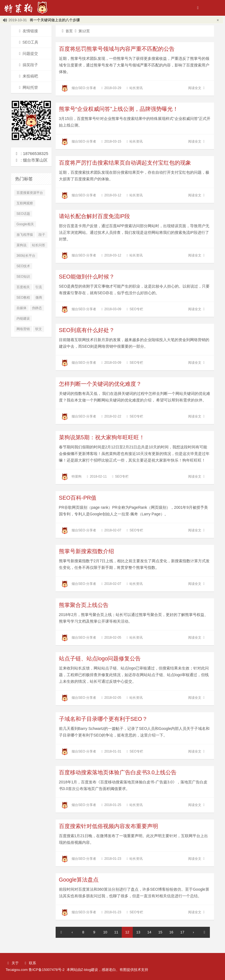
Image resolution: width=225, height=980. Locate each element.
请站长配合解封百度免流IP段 (95, 216)
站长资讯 (136, 88)
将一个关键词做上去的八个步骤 (55, 20)
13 (138, 932)
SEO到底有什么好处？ (87, 330)
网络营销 (23, 329)
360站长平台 (26, 256)
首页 (66, 31)
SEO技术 (23, 266)
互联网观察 (25, 203)
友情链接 (28, 31)
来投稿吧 (28, 76)
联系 (29, 963)
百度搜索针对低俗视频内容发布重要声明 (109, 826)
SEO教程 (23, 298)
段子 (42, 235)
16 (171, 932)
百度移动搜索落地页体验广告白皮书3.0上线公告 (118, 772)
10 (105, 932)
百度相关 (23, 287)
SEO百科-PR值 (78, 498)
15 (160, 932)
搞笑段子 (28, 65)
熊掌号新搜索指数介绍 (86, 551)
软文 (39, 329)
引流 (39, 287)
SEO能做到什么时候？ (87, 277)
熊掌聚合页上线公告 (84, 605)
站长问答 (39, 245)
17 (182, 932)
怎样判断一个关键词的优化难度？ (100, 384)
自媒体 (21, 308)
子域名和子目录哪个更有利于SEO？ (103, 719)
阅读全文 (197, 88)
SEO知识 (23, 277)
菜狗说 (21, 245)
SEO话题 (23, 214)
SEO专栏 (136, 309)
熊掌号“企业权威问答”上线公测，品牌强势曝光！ (119, 109)
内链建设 (23, 318)
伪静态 (37, 308)
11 (116, 932)
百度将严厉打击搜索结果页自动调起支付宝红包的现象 (125, 163)
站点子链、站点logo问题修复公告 (100, 658)
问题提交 (28, 53)
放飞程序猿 (25, 235)
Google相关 (25, 224)
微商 (39, 298)
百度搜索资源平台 (30, 193)
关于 (12, 963)
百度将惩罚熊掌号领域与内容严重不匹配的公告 (117, 49)
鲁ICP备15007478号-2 (47, 970)
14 (149, 932)
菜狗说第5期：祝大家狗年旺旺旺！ (102, 437)
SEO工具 (28, 42)
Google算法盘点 (79, 880)
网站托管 (28, 87)
